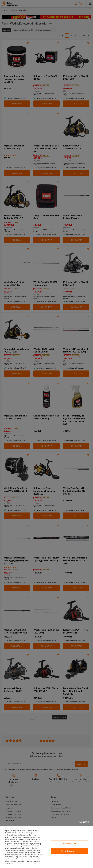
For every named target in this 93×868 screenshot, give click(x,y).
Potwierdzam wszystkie (69, 851)
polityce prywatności (21, 844)
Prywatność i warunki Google (27, 848)
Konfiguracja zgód (70, 843)
